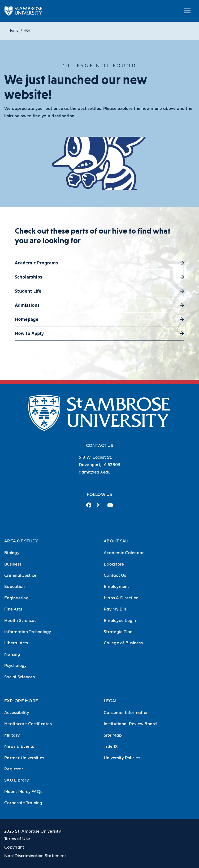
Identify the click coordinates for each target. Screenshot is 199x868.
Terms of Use (17, 839)
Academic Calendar (124, 553)
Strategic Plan (118, 632)
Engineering (16, 598)
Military (12, 735)
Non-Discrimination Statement (35, 856)
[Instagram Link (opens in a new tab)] (99, 507)
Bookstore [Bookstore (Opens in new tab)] (114, 564)
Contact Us (115, 575)
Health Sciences (20, 621)
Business (13, 564)
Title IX (111, 746)
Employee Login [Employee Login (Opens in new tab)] (120, 621)
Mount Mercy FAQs (23, 792)
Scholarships (29, 277)
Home (13, 31)
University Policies (122, 758)
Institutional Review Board (130, 724)
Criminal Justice (20, 575)
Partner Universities (24, 758)
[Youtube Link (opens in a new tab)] (110, 507)
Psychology (16, 666)
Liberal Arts (16, 643)
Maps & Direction (121, 598)
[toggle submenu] (187, 11)
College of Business (123, 643)
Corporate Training (23, 803)
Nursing (12, 654)
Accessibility (17, 713)
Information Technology (28, 632)
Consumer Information (126, 713)
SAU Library (16, 780)
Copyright (14, 847)
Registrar (14, 769)
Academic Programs (36, 263)
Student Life (28, 291)
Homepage (27, 319)
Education (14, 587)
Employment (116, 587)
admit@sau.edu (95, 472)
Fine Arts (13, 609)
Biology (12, 553)
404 (27, 31)
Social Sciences (20, 677)
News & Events (19, 746)
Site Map (113, 735)
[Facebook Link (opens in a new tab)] (89, 507)
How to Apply (29, 333)
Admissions (27, 305)
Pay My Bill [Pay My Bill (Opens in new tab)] (115, 609)
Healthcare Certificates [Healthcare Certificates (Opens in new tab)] (28, 724)
